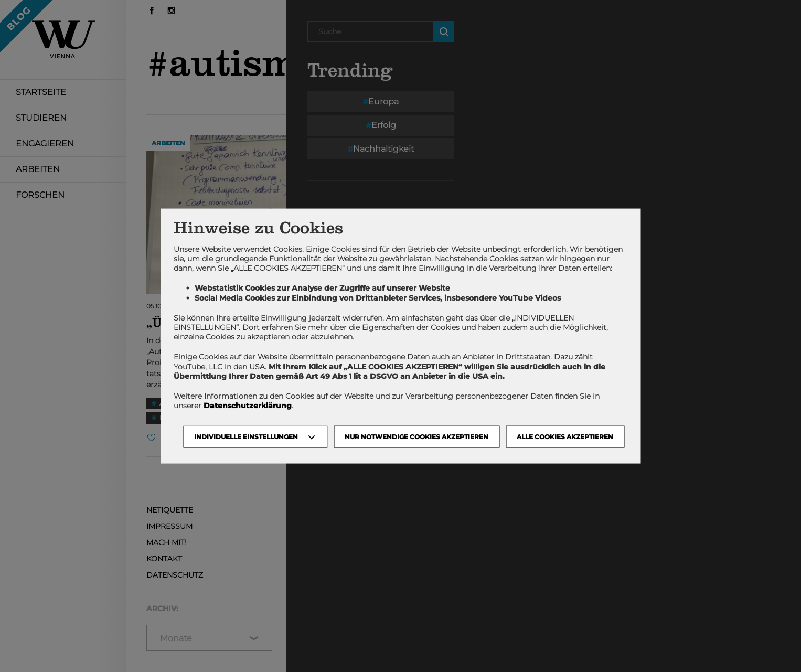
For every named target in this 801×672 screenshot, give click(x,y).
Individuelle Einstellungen (246, 437)
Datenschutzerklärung (248, 406)
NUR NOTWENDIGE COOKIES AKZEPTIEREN (416, 437)
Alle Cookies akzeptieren (565, 437)
